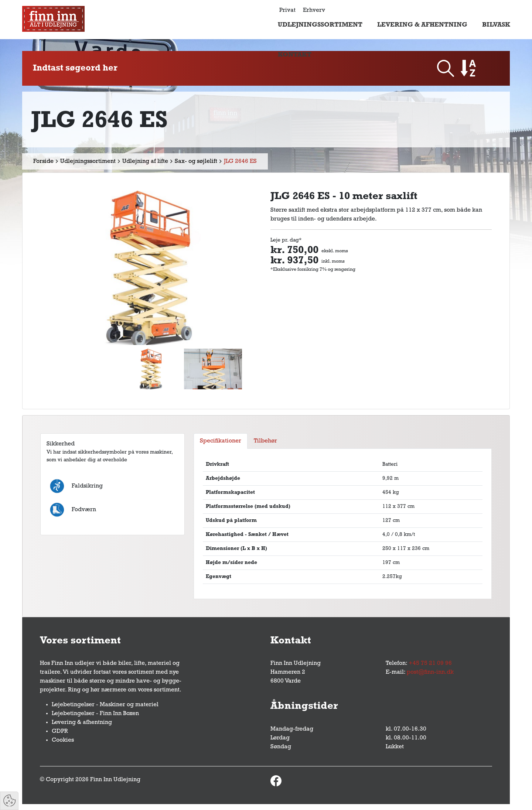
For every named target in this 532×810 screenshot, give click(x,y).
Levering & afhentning (422, 25)
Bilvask (496, 25)
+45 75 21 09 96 (430, 663)
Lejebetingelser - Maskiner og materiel (105, 705)
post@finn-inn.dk (430, 672)
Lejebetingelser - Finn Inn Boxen (95, 714)
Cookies (63, 740)
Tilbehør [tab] (265, 441)
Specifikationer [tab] (221, 441)
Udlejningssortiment (320, 25)
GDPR (60, 731)
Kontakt (295, 55)
